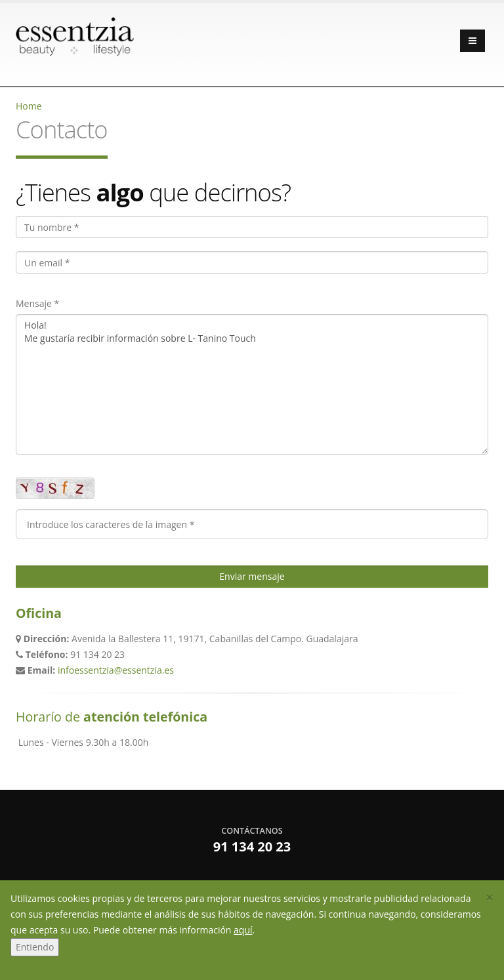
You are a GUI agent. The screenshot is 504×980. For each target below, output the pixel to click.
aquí (243, 930)
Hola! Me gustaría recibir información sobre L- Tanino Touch (252, 384)
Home (29, 106)
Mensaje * (37, 303)
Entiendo (35, 947)
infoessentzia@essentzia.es (116, 670)
